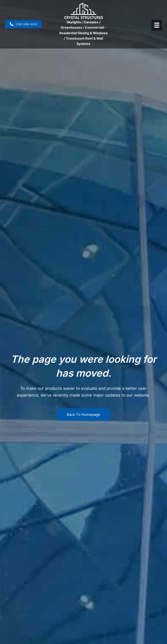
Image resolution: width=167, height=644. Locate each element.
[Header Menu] (157, 25)
